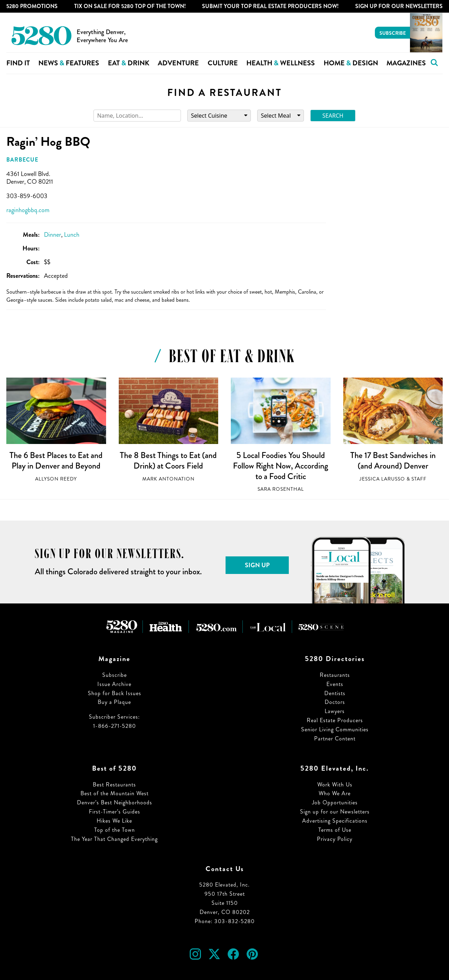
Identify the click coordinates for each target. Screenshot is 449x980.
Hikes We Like (114, 821)
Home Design (351, 63)
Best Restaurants (114, 785)
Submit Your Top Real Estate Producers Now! (270, 6)
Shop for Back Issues (115, 693)
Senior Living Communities (335, 729)
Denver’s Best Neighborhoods (115, 802)
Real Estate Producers (335, 720)
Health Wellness (281, 63)
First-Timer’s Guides (115, 812)
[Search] (137, 116)
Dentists (335, 693)
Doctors (335, 702)
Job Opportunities (335, 802)
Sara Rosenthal (281, 489)
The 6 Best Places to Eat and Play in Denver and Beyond (56, 460)
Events (335, 684)
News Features (69, 63)
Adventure (178, 63)
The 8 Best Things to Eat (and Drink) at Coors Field (168, 460)
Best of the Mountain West (115, 793)
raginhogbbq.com (28, 210)
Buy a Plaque (114, 702)
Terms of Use (335, 830)
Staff (419, 479)
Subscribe (393, 33)
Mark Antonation (168, 479)
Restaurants (335, 675)
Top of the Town (115, 830)
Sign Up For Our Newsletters (399, 6)
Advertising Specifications (335, 821)
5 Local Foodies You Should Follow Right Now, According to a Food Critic (281, 466)
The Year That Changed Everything (114, 839)
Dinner (53, 235)
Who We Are (335, 793)
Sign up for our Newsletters (335, 812)
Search (333, 116)
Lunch (72, 235)
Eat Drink (129, 63)
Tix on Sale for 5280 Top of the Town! (130, 6)
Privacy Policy (335, 839)
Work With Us (335, 785)
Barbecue (22, 160)
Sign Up (257, 565)
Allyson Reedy (56, 479)
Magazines (406, 63)
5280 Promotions (32, 6)
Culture (223, 63)
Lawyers (335, 711)
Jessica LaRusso (382, 479)
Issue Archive (114, 684)
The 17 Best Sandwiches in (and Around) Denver (393, 460)
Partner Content (335, 739)
